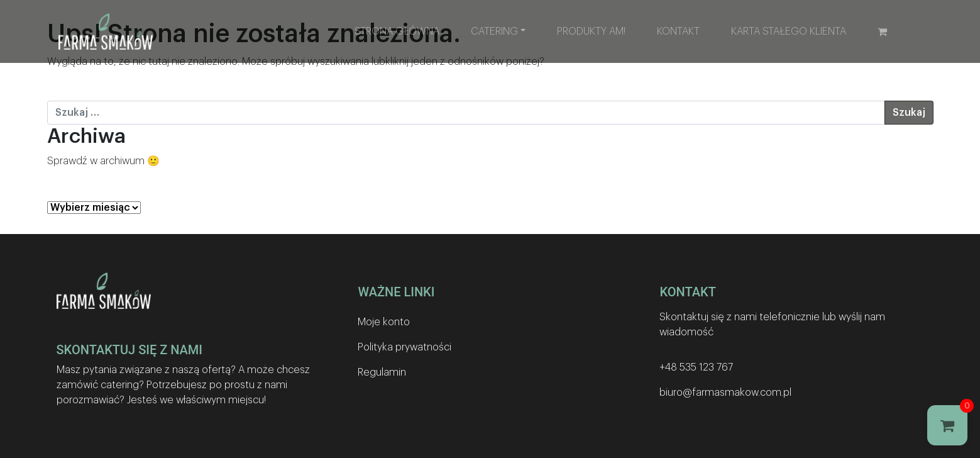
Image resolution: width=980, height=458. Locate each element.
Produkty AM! (591, 31)
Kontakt (678, 31)
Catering (494, 31)
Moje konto (384, 322)
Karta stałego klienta (789, 31)
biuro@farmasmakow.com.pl (725, 393)
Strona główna (397, 31)
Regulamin (382, 372)
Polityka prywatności (405, 347)
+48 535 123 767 (696, 367)
